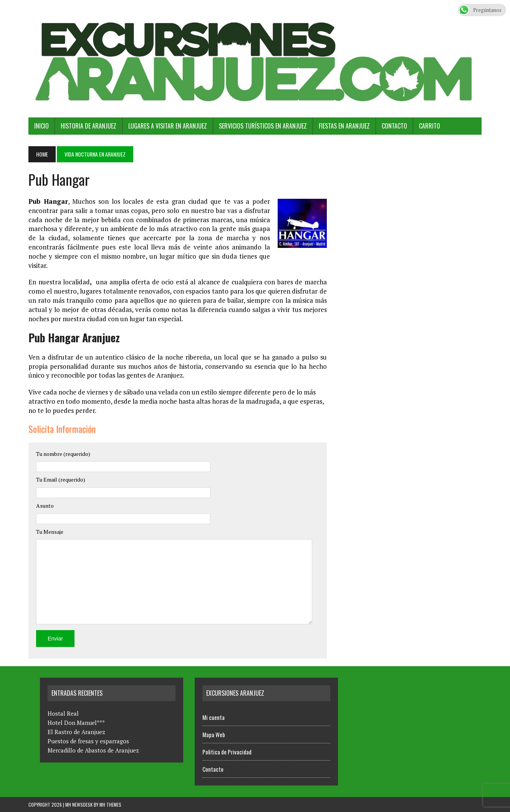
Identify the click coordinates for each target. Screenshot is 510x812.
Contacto (394, 126)
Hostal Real (63, 713)
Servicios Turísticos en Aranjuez (263, 126)
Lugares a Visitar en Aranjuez (168, 126)
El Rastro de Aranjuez (76, 732)
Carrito (430, 126)
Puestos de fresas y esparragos (88, 741)
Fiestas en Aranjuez (344, 126)
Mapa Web (214, 734)
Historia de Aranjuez (89, 126)
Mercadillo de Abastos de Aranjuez (93, 750)
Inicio (41, 126)
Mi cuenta (214, 717)
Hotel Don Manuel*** (76, 723)
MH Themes (110, 805)
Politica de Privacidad (227, 752)
